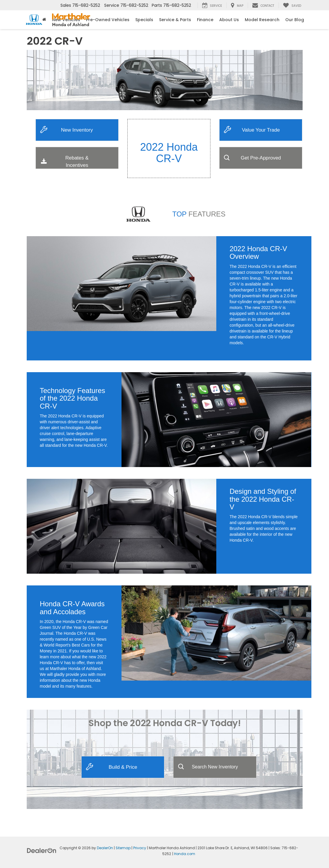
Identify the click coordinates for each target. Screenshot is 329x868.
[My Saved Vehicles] (292, 5)
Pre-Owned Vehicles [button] (108, 20)
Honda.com (185, 854)
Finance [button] (205, 20)
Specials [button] (144, 20)
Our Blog (295, 20)
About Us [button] (229, 20)
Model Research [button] (262, 20)
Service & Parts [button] (175, 20)
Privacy (140, 848)
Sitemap (123, 848)
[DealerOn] (42, 850)
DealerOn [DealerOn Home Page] (105, 848)
